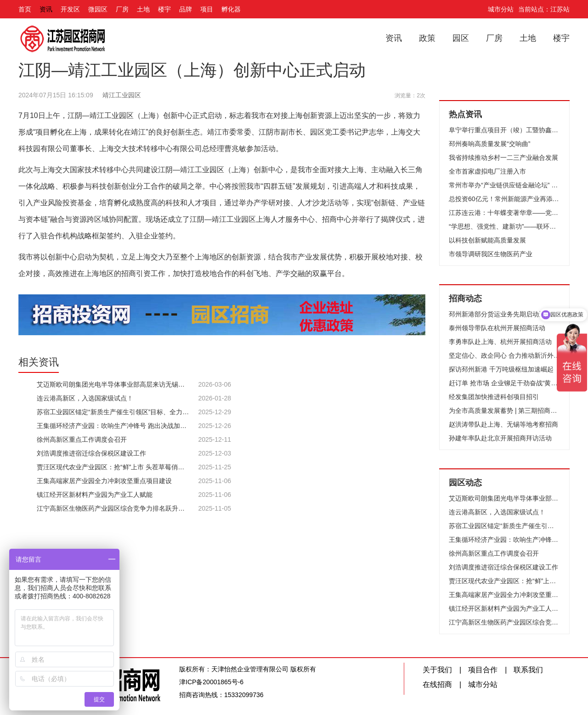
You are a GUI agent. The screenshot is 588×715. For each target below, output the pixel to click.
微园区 (98, 9)
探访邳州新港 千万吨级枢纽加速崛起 (501, 369)
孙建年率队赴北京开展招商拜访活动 (500, 438)
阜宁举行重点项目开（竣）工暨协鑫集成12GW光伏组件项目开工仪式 (504, 130)
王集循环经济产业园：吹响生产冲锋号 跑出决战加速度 (504, 540)
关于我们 (437, 670)
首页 (25, 9)
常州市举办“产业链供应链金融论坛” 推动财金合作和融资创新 (504, 185)
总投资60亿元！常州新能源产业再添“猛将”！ (504, 199)
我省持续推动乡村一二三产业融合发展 (503, 158)
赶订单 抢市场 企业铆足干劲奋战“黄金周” (504, 383)
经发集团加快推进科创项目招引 (494, 397)
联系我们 (528, 670)
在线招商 (437, 684)
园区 (461, 38)
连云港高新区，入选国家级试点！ (497, 512)
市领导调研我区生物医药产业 (491, 254)
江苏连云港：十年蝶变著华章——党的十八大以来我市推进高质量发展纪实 (504, 213)
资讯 (46, 9)
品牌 (186, 9)
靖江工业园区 (122, 95)
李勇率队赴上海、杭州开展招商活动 (500, 342)
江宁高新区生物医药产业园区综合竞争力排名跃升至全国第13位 (504, 622)
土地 (143, 9)
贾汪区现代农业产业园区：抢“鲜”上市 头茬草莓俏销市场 (504, 581)
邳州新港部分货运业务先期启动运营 (500, 314)
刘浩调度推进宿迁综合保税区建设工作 (503, 567)
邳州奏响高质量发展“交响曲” (489, 144)
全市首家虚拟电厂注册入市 (487, 171)
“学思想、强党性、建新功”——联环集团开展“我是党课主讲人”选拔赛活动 (504, 226)
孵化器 (231, 9)
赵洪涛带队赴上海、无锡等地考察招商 (503, 424)
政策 (427, 38)
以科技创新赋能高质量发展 (487, 240)
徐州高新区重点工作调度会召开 (494, 553)
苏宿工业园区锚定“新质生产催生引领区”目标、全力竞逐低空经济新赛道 (504, 526)
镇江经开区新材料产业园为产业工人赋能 (504, 608)
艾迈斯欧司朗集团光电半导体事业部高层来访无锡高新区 (504, 498)
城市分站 (501, 9)
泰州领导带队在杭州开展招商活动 (497, 328)
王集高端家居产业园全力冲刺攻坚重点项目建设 (504, 595)
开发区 (70, 9)
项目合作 (483, 670)
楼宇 (164, 9)
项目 (207, 9)
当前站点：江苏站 (544, 9)
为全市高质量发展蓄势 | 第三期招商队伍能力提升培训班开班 (504, 411)
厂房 (122, 9)
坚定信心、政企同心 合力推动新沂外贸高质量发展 (504, 355)
